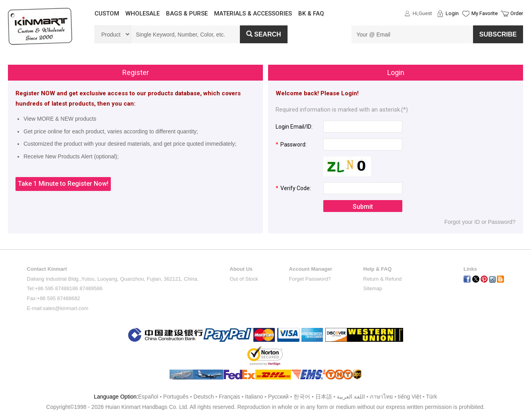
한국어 (302, 397)
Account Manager (311, 269)
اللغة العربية (352, 397)
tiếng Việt (410, 397)
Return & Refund (383, 279)
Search (264, 34)
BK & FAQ (311, 13)
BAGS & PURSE (187, 13)
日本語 (324, 397)
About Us (241, 269)
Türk (432, 397)
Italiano (254, 397)
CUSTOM (107, 13)
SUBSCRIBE (498, 34)
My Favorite (485, 13)
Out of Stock (244, 279)
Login (452, 13)
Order (517, 13)
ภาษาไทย (381, 397)
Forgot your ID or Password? (480, 222)
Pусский (278, 397)
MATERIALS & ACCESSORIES (253, 13)
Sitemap (373, 288)
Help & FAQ (378, 269)
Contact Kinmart (47, 269)
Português (176, 397)
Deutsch (204, 397)
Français (230, 397)
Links (470, 269)
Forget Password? (310, 279)
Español (148, 397)
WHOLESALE (143, 13)
